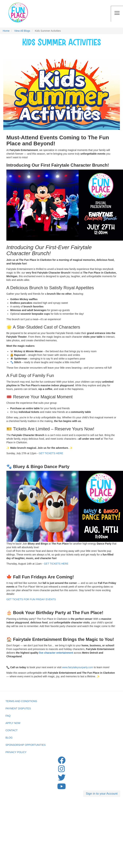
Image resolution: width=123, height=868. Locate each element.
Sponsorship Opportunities (26, 745)
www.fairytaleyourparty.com (78, 667)
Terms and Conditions (21, 701)
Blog (9, 738)
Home (6, 31)
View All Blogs (22, 31)
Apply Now (13, 723)
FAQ (8, 716)
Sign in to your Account (102, 794)
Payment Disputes (18, 708)
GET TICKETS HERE (51, 453)
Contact (12, 730)
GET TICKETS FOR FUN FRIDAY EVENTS (31, 599)
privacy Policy (16, 752)
